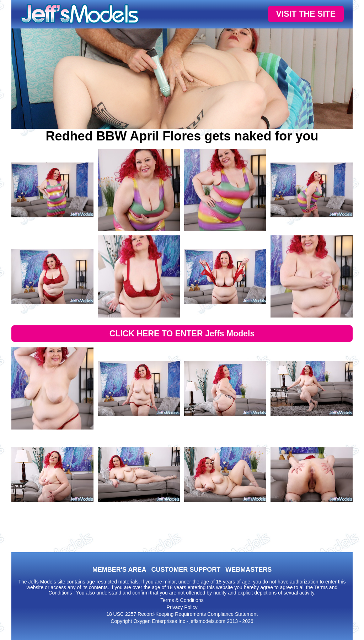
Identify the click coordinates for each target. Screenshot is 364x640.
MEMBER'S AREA (119, 570)
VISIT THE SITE (306, 14)
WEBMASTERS (248, 570)
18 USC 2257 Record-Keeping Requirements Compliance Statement (182, 614)
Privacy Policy (182, 607)
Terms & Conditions (182, 600)
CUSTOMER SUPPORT (186, 570)
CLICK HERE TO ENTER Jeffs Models (182, 334)
